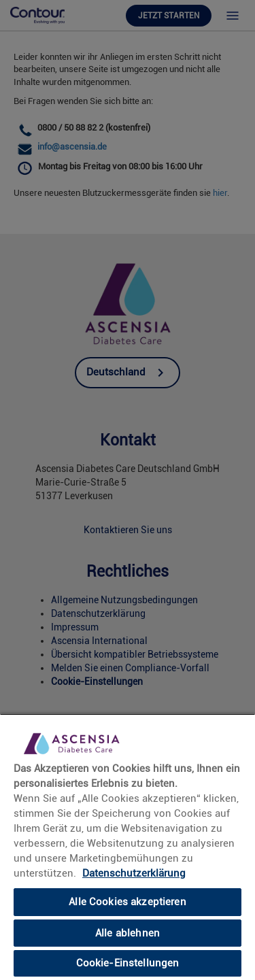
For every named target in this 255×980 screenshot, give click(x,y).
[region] (128, 847)
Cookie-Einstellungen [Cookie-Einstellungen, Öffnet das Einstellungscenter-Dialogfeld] (128, 963)
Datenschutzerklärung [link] (134, 873)
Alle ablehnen (128, 933)
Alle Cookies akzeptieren (128, 902)
